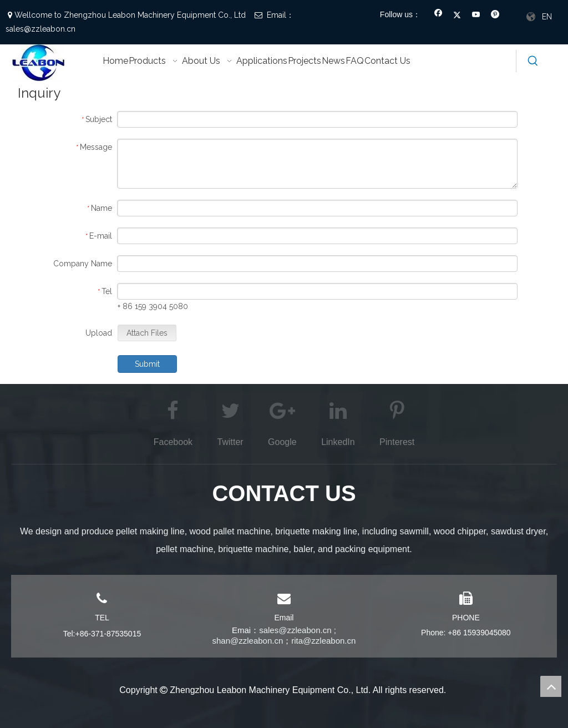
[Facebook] (438, 16)
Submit (147, 364)
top (551, 686)
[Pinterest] (495, 16)
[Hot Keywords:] (533, 61)
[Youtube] (476, 16)
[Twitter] (457, 16)
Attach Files (147, 333)
